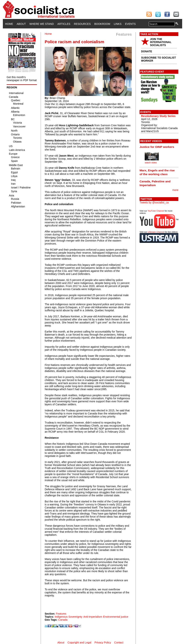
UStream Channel (156, 232)
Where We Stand (42, 24)
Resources (82, 24)
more (175, 190)
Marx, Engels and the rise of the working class (157, 172)
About (21, 24)
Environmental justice (116, 617)
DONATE (147, 51)
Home (9, 24)
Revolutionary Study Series (158, 116)
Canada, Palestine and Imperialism (155, 183)
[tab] (159, 147)
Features (61, 614)
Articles (64, 24)
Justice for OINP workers (157, 147)
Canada (63, 620)
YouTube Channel (156, 211)
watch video (151, 163)
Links (118, 24)
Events (130, 24)
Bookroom (102, 24)
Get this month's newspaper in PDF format (22, 79)
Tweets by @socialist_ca (154, 202)
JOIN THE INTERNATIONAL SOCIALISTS (161, 42)
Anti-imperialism (93, 617)
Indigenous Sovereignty (69, 617)
